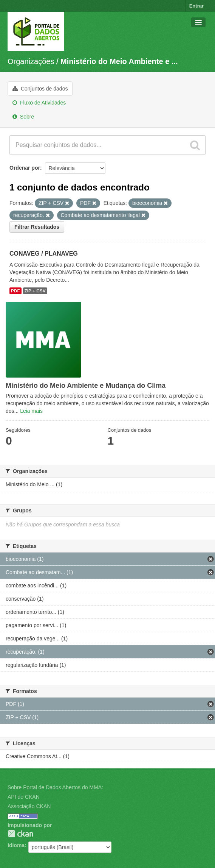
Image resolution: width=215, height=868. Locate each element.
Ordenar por (25, 168)
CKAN (20, 834)
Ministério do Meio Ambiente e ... (119, 61)
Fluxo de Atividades (39, 103)
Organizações (31, 61)
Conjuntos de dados (40, 89)
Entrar (196, 6)
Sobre (23, 117)
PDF (15, 291)
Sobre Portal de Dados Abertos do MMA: (55, 787)
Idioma (16, 845)
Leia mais (31, 411)
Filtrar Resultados (37, 227)
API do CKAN (24, 797)
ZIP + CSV (35, 291)
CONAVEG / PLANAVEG (44, 254)
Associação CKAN (29, 806)
